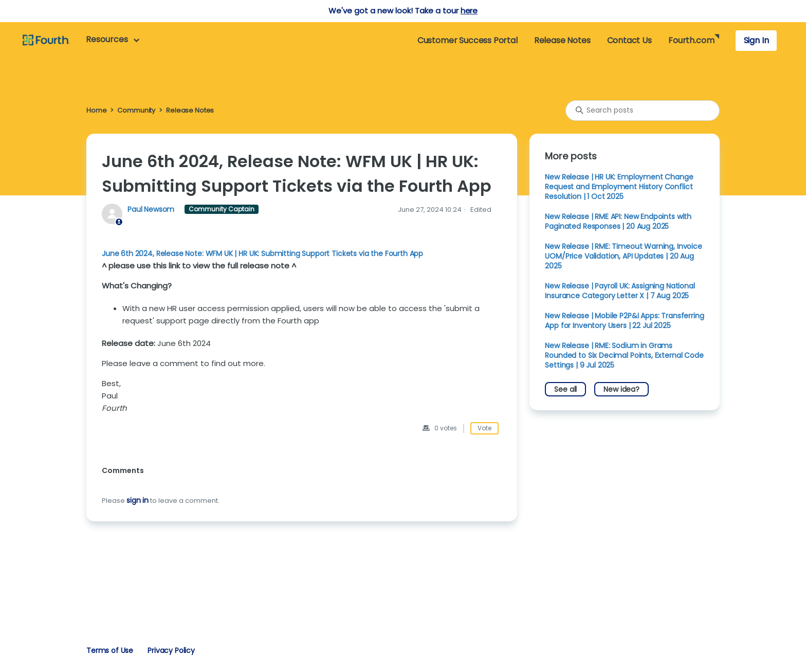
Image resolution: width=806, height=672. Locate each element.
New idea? (621, 389)
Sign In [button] (756, 40)
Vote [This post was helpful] (484, 428)
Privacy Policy (171, 650)
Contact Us (629, 40)
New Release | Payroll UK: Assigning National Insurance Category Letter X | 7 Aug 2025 (620, 291)
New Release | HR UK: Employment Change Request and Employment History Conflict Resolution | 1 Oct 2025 (619, 187)
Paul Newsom (152, 209)
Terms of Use (110, 650)
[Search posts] (643, 111)
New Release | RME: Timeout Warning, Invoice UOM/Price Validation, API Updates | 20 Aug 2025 (623, 256)
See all (565, 389)
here (469, 11)
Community (136, 110)
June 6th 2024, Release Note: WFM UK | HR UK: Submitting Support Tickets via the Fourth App (262, 253)
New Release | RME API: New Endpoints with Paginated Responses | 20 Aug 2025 (618, 221)
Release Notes (562, 40)
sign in (138, 500)
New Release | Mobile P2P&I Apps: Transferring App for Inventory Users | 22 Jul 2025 (624, 321)
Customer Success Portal (468, 40)
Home (96, 110)
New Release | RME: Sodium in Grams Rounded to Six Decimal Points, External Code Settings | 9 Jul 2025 (624, 355)
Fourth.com (691, 40)
